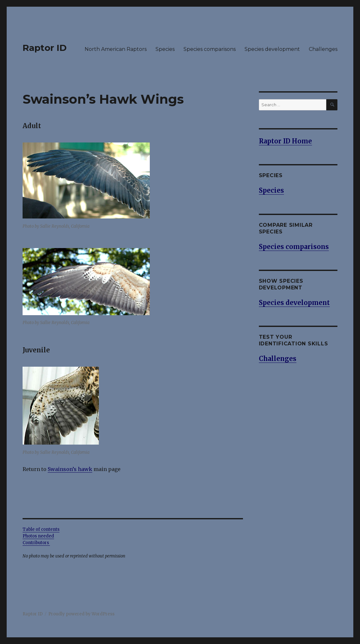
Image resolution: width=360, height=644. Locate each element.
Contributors (36, 543)
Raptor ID (45, 48)
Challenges (323, 49)
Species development (272, 49)
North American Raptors (116, 49)
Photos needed (38, 536)
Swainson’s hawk (70, 469)
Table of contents (41, 529)
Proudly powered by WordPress (81, 614)
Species (165, 49)
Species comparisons (210, 49)
